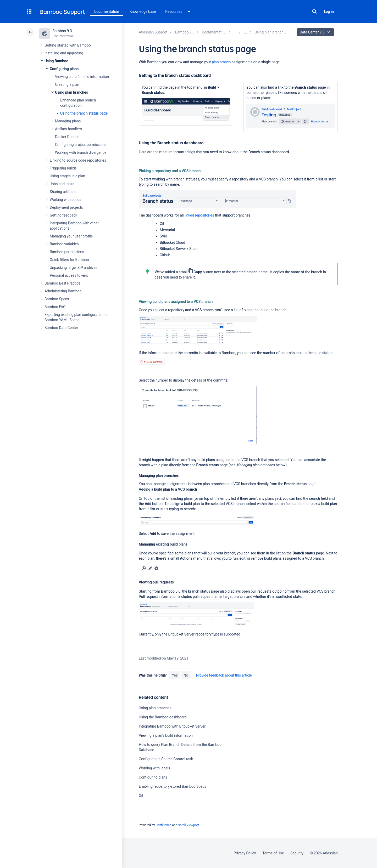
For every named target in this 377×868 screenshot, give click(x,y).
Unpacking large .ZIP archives (74, 268)
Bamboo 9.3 (62, 31)
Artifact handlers (68, 129)
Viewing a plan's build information (82, 77)
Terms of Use (273, 853)
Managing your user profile (71, 236)
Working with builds (65, 200)
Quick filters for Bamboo (69, 260)
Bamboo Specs (57, 299)
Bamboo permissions (67, 252)
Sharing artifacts (63, 192)
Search (314, 12)
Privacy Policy (245, 853)
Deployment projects (66, 207)
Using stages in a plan (67, 176)
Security (297, 853)
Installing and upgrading (64, 53)
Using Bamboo (56, 61)
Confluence (163, 825)
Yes (175, 675)
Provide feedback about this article (224, 675)
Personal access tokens (69, 275)
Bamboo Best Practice (62, 283)
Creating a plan (67, 84)
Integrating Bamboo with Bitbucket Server (172, 726)
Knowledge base (143, 12)
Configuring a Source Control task (166, 759)
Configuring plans (64, 69)
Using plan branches (71, 92)
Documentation (107, 12)
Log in (329, 12)
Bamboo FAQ (55, 307)
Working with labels (154, 768)
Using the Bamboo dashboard (163, 717)
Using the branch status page (84, 113)
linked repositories (199, 215)
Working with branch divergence (81, 152)
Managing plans (68, 121)
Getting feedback (63, 215)
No (186, 675)
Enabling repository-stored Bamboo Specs (173, 786)
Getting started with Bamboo (68, 45)
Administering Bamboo (63, 291)
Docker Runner (67, 137)
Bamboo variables (64, 244)
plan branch (221, 62)
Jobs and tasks (62, 184)
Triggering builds (63, 168)
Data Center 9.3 (316, 32)
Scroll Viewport (188, 825)
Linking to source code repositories (78, 160)
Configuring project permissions (81, 145)
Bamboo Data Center (61, 328)
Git (141, 796)
